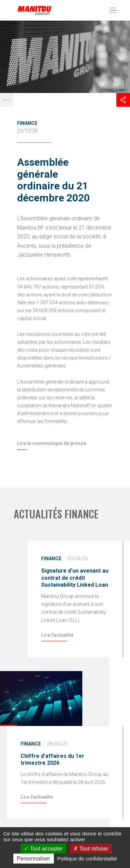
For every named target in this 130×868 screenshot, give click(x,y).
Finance (27, 123)
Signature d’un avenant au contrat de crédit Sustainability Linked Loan (75, 578)
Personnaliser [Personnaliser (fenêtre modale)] (34, 859)
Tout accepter (43, 849)
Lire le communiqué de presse (52, 443)
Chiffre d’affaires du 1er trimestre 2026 (52, 760)
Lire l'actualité (57, 635)
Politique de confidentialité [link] (87, 859)
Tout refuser (91, 849)
